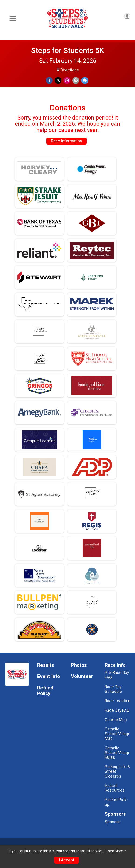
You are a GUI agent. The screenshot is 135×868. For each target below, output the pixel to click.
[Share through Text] (85, 80)
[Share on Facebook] (49, 80)
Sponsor (112, 822)
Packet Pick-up (116, 802)
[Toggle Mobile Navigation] (13, 19)
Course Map (116, 720)
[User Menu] (127, 16)
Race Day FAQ (117, 710)
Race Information (66, 141)
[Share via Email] (76, 80)
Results (46, 665)
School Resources (115, 788)
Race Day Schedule (113, 689)
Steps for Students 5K (68, 50)
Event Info (49, 676)
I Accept (67, 860)
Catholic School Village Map (118, 734)
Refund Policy (45, 691)
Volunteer (82, 676)
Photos (79, 665)
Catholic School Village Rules (118, 753)
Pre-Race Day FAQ (117, 675)
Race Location (118, 701)
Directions (70, 70)
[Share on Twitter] (58, 80)
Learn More (114, 851)
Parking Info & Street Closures (117, 771)
